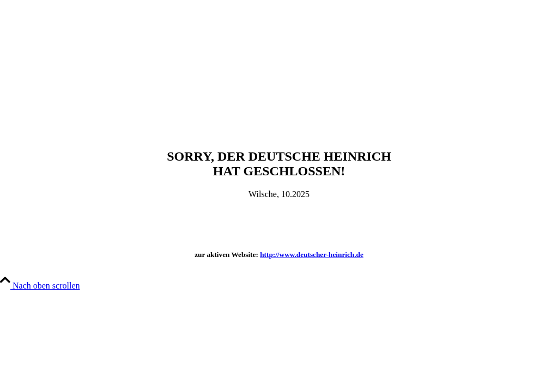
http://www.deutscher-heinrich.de (312, 255)
